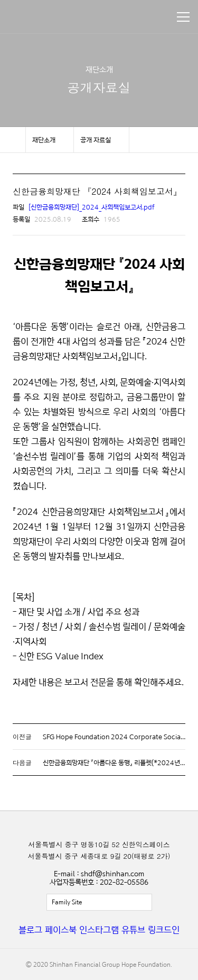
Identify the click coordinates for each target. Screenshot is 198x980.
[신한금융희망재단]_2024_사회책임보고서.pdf (92, 207)
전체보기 (99, 902)
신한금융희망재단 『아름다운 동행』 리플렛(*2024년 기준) (119, 763)
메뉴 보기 (183, 17)
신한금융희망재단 (57, 17)
